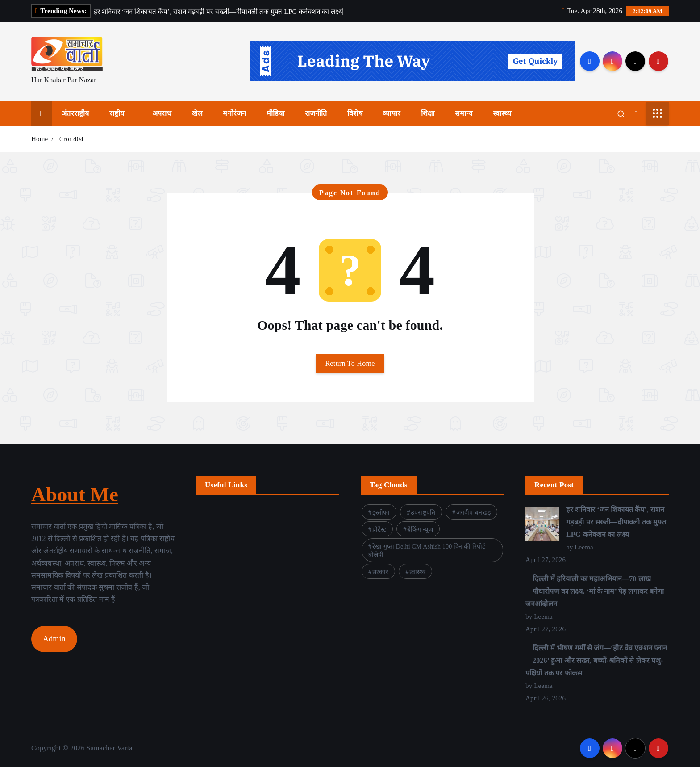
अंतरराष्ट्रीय (75, 113)
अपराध (162, 113)
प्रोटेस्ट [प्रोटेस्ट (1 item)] (379, 530)
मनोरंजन (234, 113)
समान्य (464, 113)
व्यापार (391, 113)
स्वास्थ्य (502, 113)
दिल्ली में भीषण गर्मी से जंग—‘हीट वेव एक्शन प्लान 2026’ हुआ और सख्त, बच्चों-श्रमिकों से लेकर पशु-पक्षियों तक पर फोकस (596, 660)
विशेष (355, 113)
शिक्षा (428, 113)
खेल (197, 113)
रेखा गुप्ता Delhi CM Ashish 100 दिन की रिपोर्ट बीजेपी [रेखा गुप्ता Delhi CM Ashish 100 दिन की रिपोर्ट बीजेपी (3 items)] (427, 551)
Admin (54, 639)
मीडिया (275, 113)
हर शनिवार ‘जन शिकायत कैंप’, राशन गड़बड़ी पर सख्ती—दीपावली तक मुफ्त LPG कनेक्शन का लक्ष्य (616, 522)
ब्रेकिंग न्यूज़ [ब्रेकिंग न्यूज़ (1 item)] (420, 530)
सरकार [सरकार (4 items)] (381, 572)
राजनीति (316, 113)
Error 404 (70, 139)
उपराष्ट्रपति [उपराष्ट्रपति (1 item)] (423, 513)
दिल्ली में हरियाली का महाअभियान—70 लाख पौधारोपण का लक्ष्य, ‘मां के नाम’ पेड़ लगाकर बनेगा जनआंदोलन (595, 591)
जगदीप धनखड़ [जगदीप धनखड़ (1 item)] (473, 513)
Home (40, 139)
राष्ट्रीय (117, 113)
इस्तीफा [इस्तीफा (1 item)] (381, 513)
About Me (75, 495)
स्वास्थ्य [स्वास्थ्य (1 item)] (417, 572)
